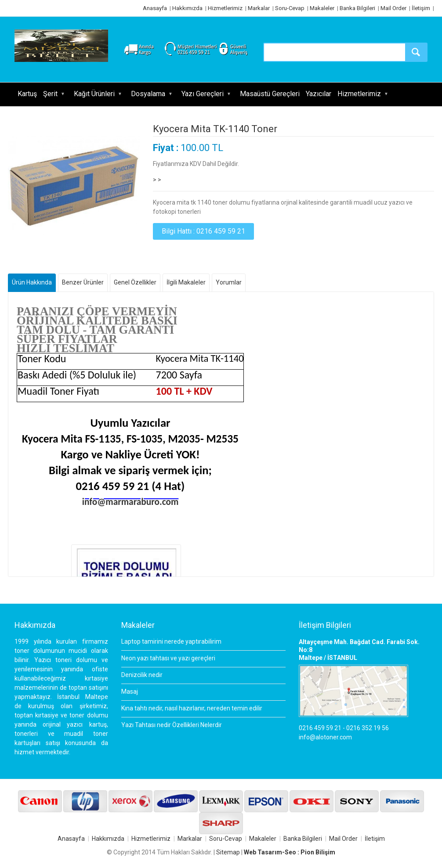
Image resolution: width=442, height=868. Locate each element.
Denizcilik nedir (142, 675)
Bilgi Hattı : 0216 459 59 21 (203, 231)
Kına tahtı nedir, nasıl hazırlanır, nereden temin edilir (192, 708)
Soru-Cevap (290, 8)
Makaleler (322, 8)
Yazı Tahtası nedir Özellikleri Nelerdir (172, 725)
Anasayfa (155, 8)
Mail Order (393, 8)
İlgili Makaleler (186, 282)
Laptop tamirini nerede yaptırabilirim (171, 641)
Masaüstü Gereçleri (270, 94)
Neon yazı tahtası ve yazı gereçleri (168, 658)
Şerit (50, 94)
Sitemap (228, 852)
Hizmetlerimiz (225, 8)
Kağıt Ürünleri (94, 94)
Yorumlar (229, 282)
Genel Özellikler (135, 282)
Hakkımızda (187, 8)
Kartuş (27, 94)
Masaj (130, 692)
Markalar (259, 8)
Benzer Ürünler (83, 282)
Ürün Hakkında (32, 282)
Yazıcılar (319, 94)
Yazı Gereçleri (203, 94)
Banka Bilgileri (357, 8)
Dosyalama (148, 94)
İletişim (421, 8)
